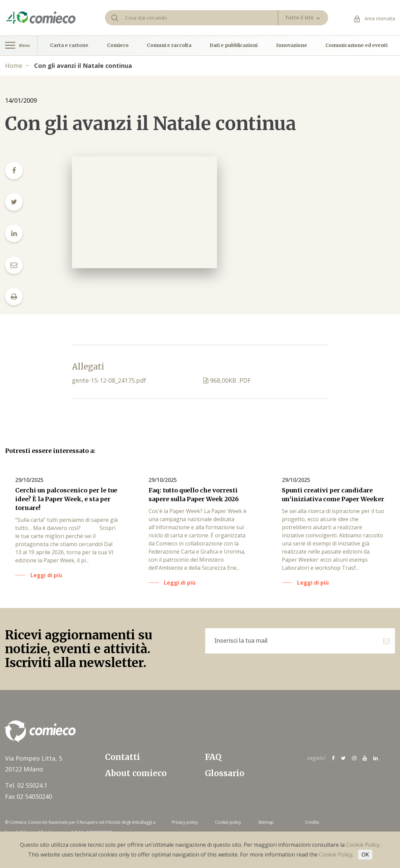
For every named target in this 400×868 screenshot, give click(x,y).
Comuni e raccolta (169, 46)
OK (365, 854)
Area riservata (375, 18)
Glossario (225, 773)
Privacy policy (185, 822)
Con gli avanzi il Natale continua (83, 66)
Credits (312, 822)
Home (14, 66)
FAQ (213, 757)
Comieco (118, 46)
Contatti (123, 757)
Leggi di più (46, 575)
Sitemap (266, 822)
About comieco (136, 773)
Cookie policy (228, 822)
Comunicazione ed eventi (356, 46)
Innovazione (292, 46)
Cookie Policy (363, 845)
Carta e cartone (69, 46)
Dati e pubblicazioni (234, 46)
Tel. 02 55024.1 (26, 785)
